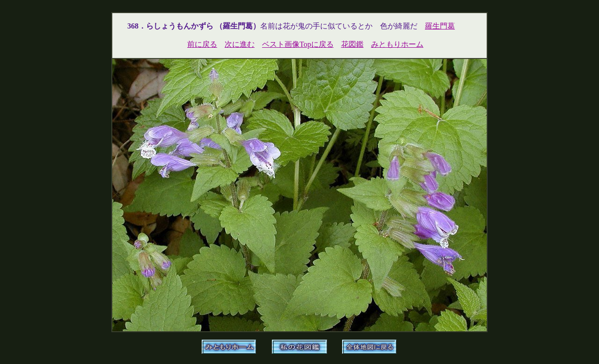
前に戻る (202, 44)
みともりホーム (397, 44)
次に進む (240, 44)
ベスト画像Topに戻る (298, 44)
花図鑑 (352, 44)
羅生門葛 (440, 26)
